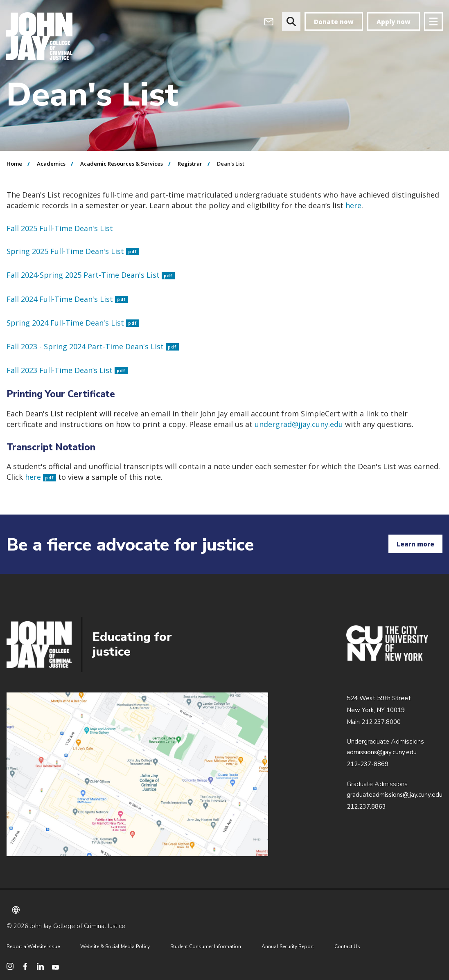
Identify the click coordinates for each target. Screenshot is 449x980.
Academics (51, 164)
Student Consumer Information (206, 946)
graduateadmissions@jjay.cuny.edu (395, 795)
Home (14, 164)
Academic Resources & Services (122, 164)
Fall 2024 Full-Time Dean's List (67, 299)
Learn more (415, 544)
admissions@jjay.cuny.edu (382, 752)
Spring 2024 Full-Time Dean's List (73, 323)
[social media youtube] (55, 966)
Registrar (190, 164)
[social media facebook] (25, 966)
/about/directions (137, 774)
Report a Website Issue (33, 946)
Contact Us (347, 946)
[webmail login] (269, 21)
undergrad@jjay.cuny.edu (299, 424)
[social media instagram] (10, 966)
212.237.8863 (366, 807)
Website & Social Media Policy (115, 946)
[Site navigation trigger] (433, 21)
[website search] (291, 21)
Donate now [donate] (334, 22)
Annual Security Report (288, 946)
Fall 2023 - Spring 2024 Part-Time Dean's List (93, 346)
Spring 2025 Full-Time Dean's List (73, 251)
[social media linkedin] (40, 966)
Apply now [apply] (394, 22)
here (41, 477)
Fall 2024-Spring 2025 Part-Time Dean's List (91, 275)
